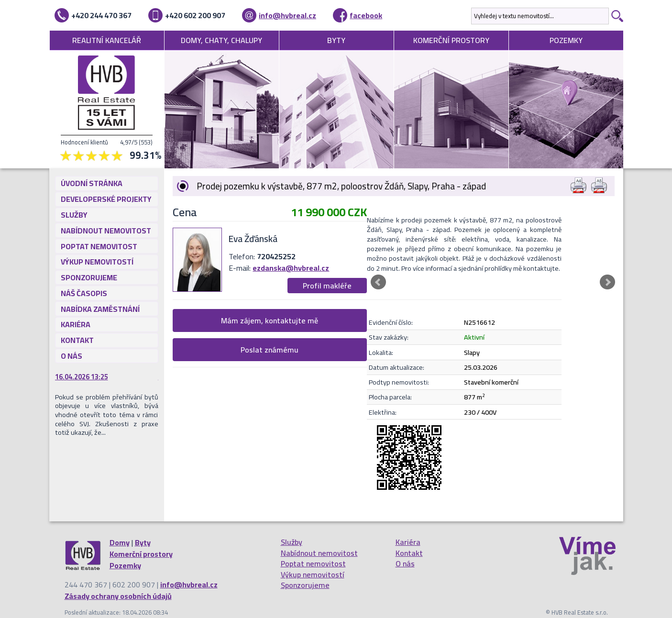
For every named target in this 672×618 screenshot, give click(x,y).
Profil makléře (327, 286)
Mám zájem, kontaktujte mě (270, 320)
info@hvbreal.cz (287, 15)
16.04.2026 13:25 (82, 377)
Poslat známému (270, 350)
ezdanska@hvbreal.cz (291, 268)
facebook (366, 15)
